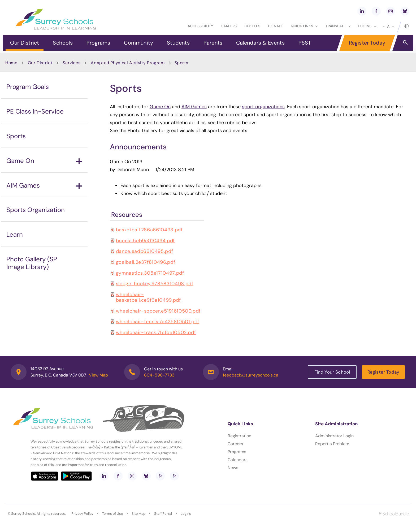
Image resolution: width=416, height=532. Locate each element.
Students (178, 43)
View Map (98, 375)
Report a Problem (332, 444)
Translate (338, 26)
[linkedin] (362, 11)
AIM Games (44, 185)
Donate (275, 26)
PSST (305, 43)
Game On (44, 161)
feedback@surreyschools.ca (251, 375)
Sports (16, 136)
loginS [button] (367, 26)
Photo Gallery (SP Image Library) (32, 263)
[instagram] (391, 11)
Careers (229, 26)
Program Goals (28, 87)
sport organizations (263, 107)
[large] (393, 26)
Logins (186, 514)
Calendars (238, 460)
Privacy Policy (82, 514)
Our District (25, 43)
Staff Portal (163, 514)
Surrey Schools (23, 514)
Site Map (138, 514)
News (233, 468)
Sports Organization (36, 210)
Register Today (367, 43)
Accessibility (200, 26)
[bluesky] (405, 11)
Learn (15, 234)
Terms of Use (112, 514)
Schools (63, 43)
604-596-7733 (159, 375)
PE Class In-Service (35, 111)
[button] (405, 42)
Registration (239, 436)
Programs (98, 43)
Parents (213, 43)
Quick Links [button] (304, 26)
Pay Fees (252, 26)
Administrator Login (334, 436)
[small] (384, 26)
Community (138, 43)
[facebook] (376, 11)
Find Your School (332, 372)
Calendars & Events (260, 43)
